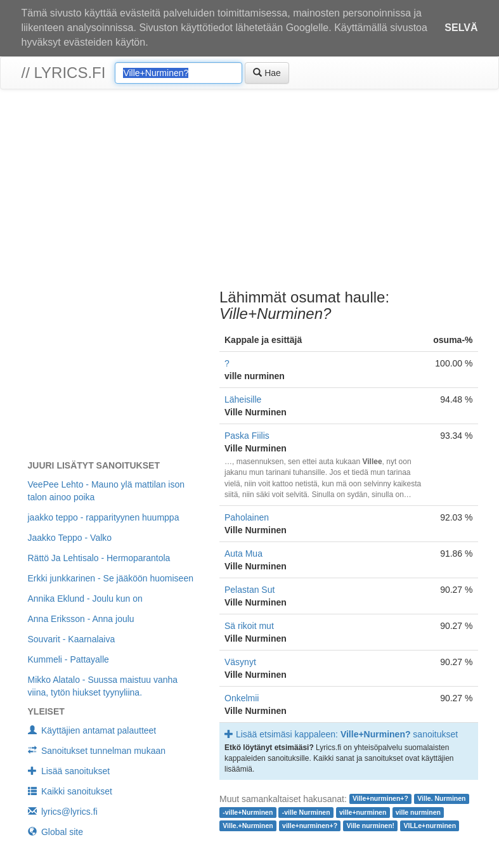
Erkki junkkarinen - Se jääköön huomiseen (111, 578)
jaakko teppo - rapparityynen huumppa (104, 517)
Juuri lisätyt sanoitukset (94, 465)
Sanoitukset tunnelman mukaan (97, 751)
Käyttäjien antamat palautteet (92, 730)
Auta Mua (243, 554)
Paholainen (247, 517)
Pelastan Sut (249, 590)
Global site (56, 832)
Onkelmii (242, 698)
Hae (267, 73)
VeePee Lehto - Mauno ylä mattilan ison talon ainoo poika (107, 491)
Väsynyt (240, 662)
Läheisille (243, 399)
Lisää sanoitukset (69, 771)
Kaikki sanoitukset (70, 791)
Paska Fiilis (247, 436)
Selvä (461, 28)
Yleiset (46, 711)
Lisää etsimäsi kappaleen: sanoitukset (341, 734)
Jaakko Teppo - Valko (70, 538)
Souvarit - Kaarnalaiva (72, 639)
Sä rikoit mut (249, 626)
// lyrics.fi (64, 73)
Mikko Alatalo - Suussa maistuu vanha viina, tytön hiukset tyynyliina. (103, 686)
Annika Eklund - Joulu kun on (85, 599)
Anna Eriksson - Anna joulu (81, 619)
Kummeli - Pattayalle (68, 659)
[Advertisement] (249, 191)
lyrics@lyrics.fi (63, 812)
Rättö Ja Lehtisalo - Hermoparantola (99, 558)
